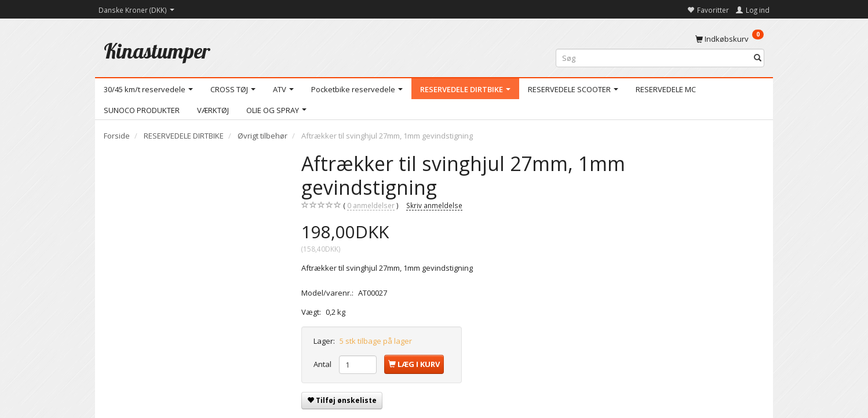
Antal (323, 364)
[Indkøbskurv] (730, 38)
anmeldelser (371, 206)
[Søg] (758, 58)
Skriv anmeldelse (434, 205)
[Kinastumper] (157, 51)
